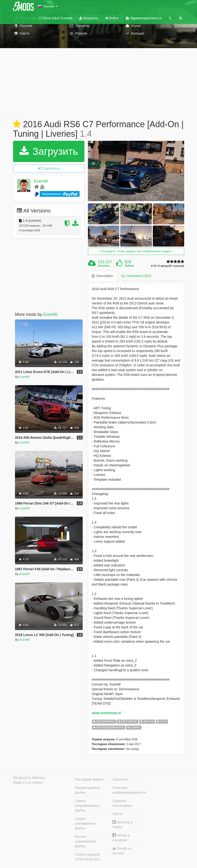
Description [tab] (102, 276)
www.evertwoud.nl (106, 713)
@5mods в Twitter (123, 825)
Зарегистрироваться (144, 18)
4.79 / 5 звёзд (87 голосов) (168, 266)
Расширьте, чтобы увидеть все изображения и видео (136, 251)
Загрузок (104, 266)
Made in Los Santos (28, 782)
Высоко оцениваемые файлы (85, 841)
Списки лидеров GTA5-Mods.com (87, 857)
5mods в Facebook (121, 838)
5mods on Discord (122, 851)
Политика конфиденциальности (129, 790)
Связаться (120, 779)
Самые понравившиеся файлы (87, 806)
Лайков (129, 266)
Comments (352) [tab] (136, 276)
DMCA (117, 814)
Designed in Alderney (29, 778)
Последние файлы (89, 779)
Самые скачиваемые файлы (85, 823)
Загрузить (89, 18)
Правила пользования (122, 803)
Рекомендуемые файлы (87, 790)
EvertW (41, 181)
